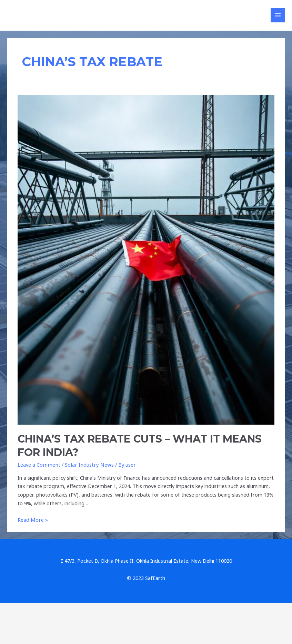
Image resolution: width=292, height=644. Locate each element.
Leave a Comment (38, 466)
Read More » (32, 521)
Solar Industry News (87, 466)
